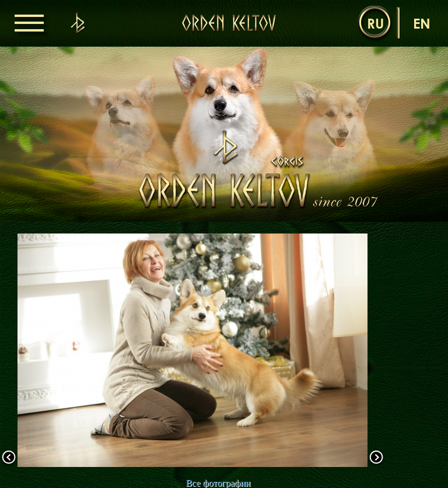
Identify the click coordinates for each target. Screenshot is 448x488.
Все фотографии (218, 483)
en (422, 23)
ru (375, 23)
